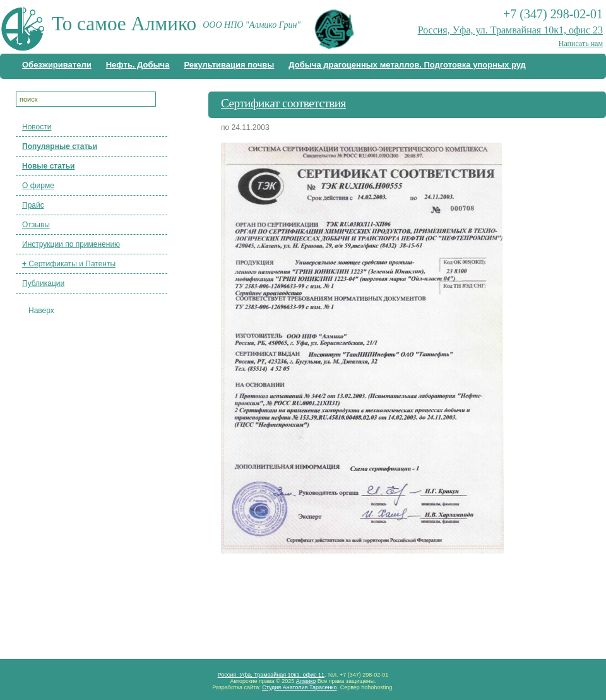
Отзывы (36, 225)
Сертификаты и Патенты (69, 264)
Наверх (41, 311)
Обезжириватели (57, 65)
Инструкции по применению (71, 244)
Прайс (33, 205)
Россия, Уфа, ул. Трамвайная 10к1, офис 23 (510, 30)
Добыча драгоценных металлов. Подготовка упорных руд (407, 65)
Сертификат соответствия (283, 103)
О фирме (38, 186)
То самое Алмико (124, 24)
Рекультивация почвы (229, 65)
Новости (37, 127)
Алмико (306, 681)
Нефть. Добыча (138, 65)
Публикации (43, 283)
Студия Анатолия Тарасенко (299, 687)
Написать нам (581, 44)
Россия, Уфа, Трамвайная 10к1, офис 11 (271, 675)
